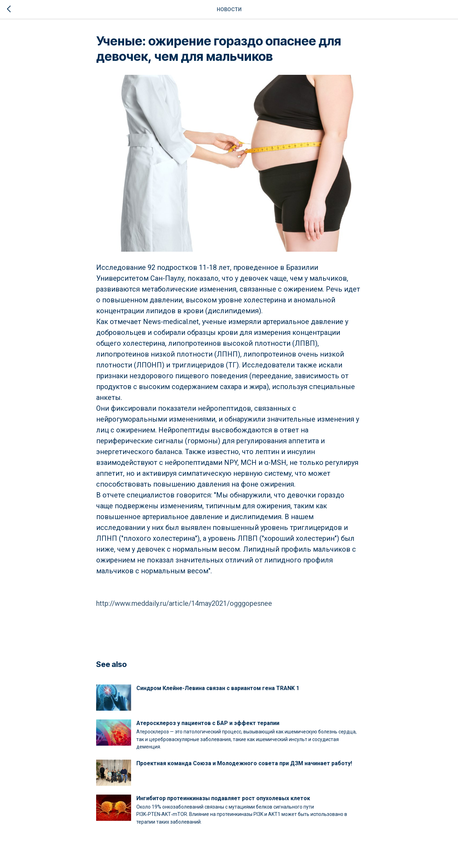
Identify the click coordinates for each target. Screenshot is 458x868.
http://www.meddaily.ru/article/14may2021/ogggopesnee (184, 603)
